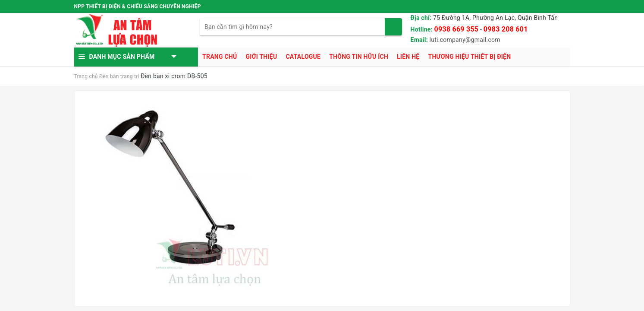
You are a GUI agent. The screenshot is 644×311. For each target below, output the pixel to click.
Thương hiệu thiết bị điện (469, 57)
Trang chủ (220, 57)
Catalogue (303, 57)
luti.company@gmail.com (465, 40)
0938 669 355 (457, 29)
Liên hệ (408, 57)
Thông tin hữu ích (359, 57)
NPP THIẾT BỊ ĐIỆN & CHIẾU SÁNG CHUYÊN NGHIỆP (138, 6)
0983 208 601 (506, 29)
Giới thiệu (261, 57)
